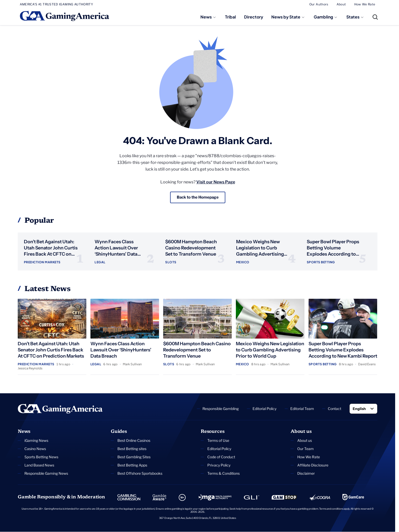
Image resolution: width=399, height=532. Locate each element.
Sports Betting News (41, 457)
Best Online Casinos (134, 441)
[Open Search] (375, 17)
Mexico (243, 262)
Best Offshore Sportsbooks (140, 474)
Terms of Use (218, 441)
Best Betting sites (132, 449)
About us (305, 441)
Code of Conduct (221, 457)
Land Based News (39, 465)
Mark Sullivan (132, 364)
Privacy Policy (219, 465)
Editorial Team (302, 409)
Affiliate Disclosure (313, 465)
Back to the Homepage (198, 197)
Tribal (230, 17)
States (353, 17)
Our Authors (319, 4)
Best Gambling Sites (134, 457)
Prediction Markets (42, 262)
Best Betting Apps (132, 465)
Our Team (305, 449)
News (206, 17)
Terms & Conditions (224, 474)
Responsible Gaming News (46, 474)
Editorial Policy (265, 409)
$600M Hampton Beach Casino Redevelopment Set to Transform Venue (191, 248)
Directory (254, 17)
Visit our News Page (216, 182)
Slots (171, 262)
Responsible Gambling (221, 409)
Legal (100, 262)
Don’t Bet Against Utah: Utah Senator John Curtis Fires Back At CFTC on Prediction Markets (51, 350)
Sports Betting (321, 262)
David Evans (367, 364)
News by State (286, 17)
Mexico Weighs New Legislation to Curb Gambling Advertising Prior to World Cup (270, 350)
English (359, 409)
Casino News (35, 449)
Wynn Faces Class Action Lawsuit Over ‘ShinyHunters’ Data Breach (121, 350)
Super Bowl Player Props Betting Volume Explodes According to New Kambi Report (343, 350)
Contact (335, 409)
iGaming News (36, 441)
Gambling (323, 17)
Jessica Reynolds (30, 368)
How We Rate (365, 4)
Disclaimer (306, 474)
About (341, 4)
